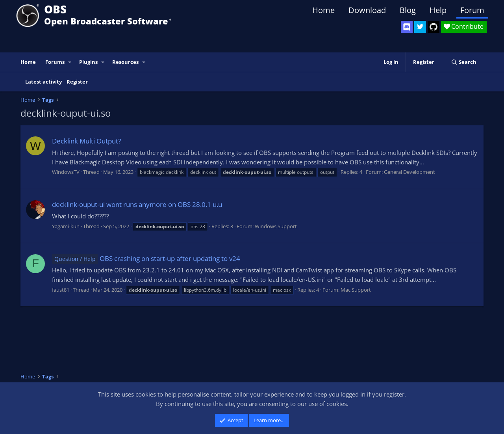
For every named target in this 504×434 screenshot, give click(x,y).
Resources (125, 62)
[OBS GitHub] (434, 27)
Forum (472, 10)
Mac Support (356, 290)
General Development (409, 172)
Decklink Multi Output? (86, 141)
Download (367, 10)
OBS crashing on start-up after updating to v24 (146, 258)
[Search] (464, 62)
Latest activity (44, 82)
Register (77, 82)
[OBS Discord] (407, 27)
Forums (55, 62)
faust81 (61, 290)
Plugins (88, 62)
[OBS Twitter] (420, 27)
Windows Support (276, 226)
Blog (408, 10)
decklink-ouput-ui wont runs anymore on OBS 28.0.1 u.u (137, 204)
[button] (70, 62)
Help (438, 10)
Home (323, 10)
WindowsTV (66, 172)
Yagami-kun (66, 226)
